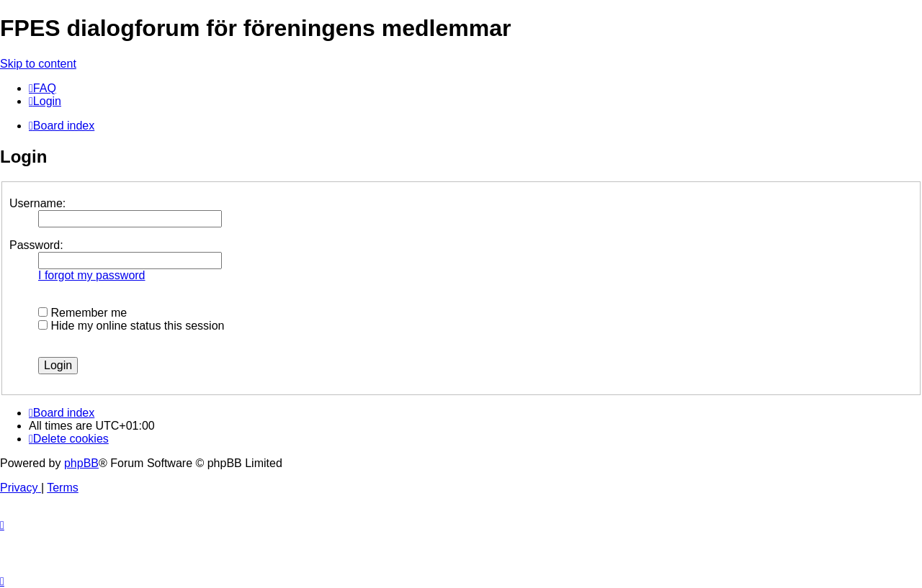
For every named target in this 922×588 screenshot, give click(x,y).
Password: (36, 245)
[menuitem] (42, 88)
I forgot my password (92, 275)
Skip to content (38, 64)
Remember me (82, 313)
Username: (37, 203)
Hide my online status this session (131, 326)
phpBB (81, 463)
